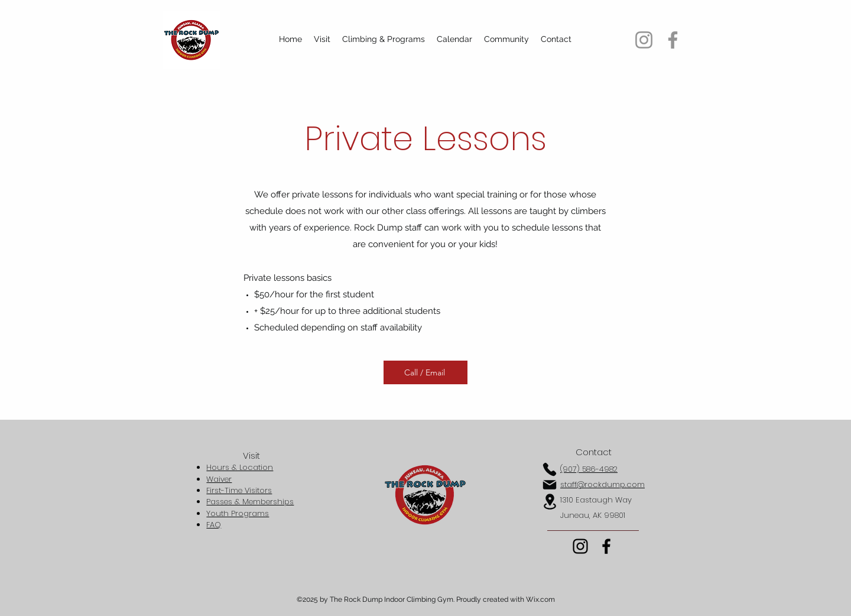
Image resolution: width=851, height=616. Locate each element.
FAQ (214, 525)
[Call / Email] (425, 372)
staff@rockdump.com (602, 484)
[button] (322, 39)
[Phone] (550, 469)
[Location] (550, 502)
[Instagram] (644, 40)
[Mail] (550, 485)
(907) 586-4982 (589, 469)
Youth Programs (238, 513)
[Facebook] (673, 40)
